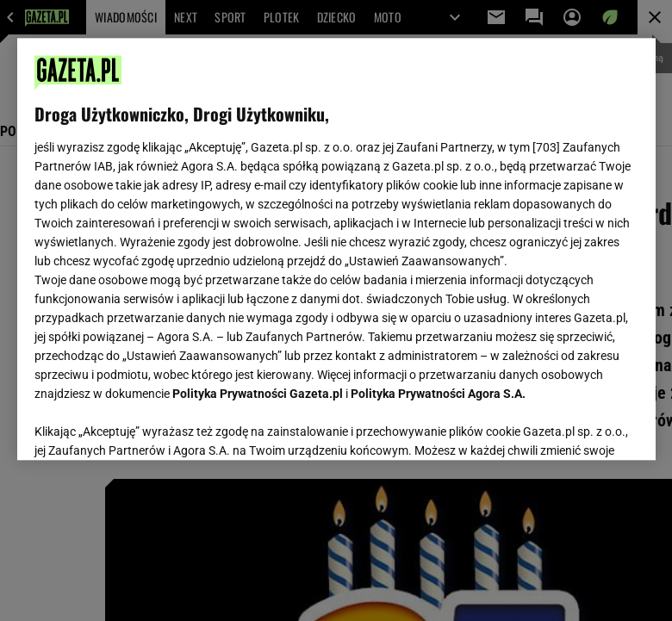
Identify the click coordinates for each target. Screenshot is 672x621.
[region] (336, 249)
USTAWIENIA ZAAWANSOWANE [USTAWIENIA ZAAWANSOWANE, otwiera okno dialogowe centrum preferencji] (147, 425)
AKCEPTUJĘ (579, 426)
